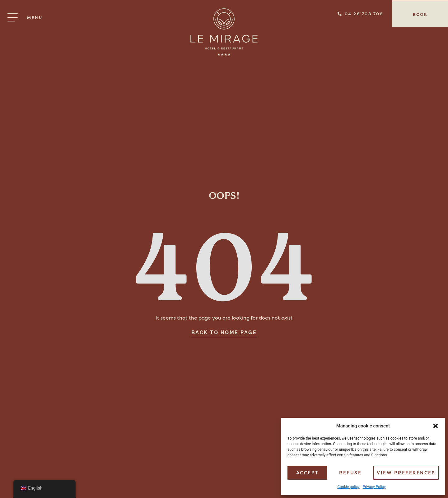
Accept (308, 473)
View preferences (406, 473)
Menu (35, 18)
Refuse (350, 473)
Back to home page (224, 332)
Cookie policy (348, 487)
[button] (436, 426)
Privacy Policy (374, 487)
